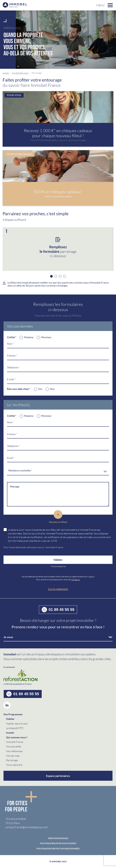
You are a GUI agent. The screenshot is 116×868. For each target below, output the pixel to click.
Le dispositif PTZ (15, 728)
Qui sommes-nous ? (20, 73)
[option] (58, 249)
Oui (40, 389)
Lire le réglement (58, 589)
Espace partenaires (58, 776)
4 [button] (65, 276)
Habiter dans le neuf (17, 724)
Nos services (13, 756)
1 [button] (51, 276)
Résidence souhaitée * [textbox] (20, 470)
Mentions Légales (58, 838)
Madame (29, 337)
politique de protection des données (58, 849)
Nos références (14, 751)
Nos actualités (14, 746)
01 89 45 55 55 (58, 610)
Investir (10, 733)
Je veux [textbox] (8, 637)
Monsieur (46, 337)
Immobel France (54, 547)
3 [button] (60, 276)
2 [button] (56, 276)
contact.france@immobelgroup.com (27, 827)
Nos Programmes (13, 714)
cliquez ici (76, 580)
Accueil (6, 73)
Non (52, 389)
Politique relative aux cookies (58, 843)
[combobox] (58, 471)
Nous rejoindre (14, 765)
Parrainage (12, 760)
